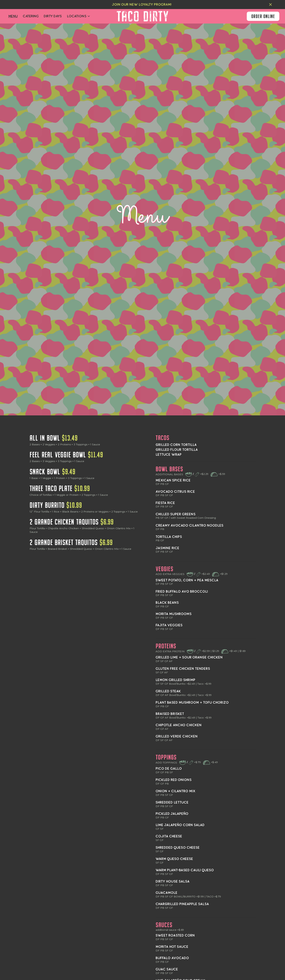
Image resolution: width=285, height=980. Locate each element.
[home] (142, 16)
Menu (13, 16)
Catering (31, 16)
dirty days (53, 16)
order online (263, 16)
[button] (78, 16)
